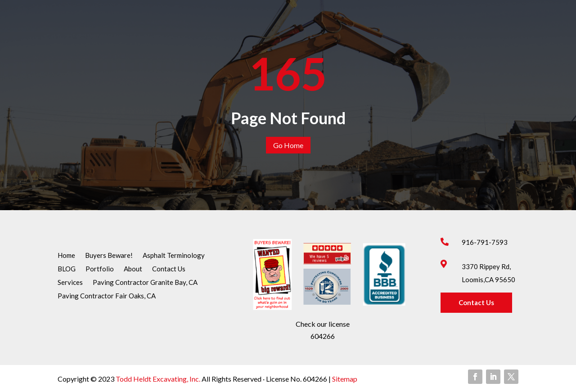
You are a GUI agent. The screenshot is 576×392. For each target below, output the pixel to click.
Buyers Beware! (109, 256)
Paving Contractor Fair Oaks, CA (107, 296)
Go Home (288, 145)
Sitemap (344, 379)
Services (70, 283)
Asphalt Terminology (174, 256)
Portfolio (100, 269)
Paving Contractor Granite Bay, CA (145, 283)
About (133, 269)
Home (66, 256)
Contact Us (169, 269)
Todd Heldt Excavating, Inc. (159, 379)
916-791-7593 (485, 242)
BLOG (67, 269)
